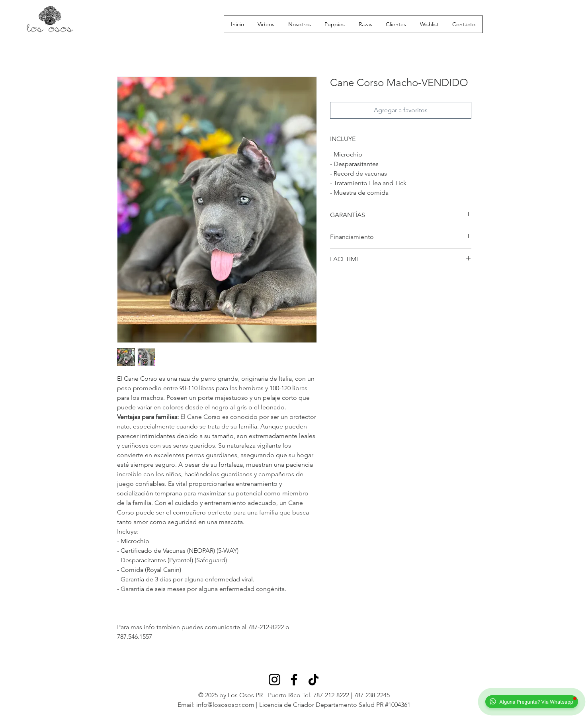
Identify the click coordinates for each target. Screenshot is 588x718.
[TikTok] (314, 680)
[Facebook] (294, 680)
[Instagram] (274, 680)
